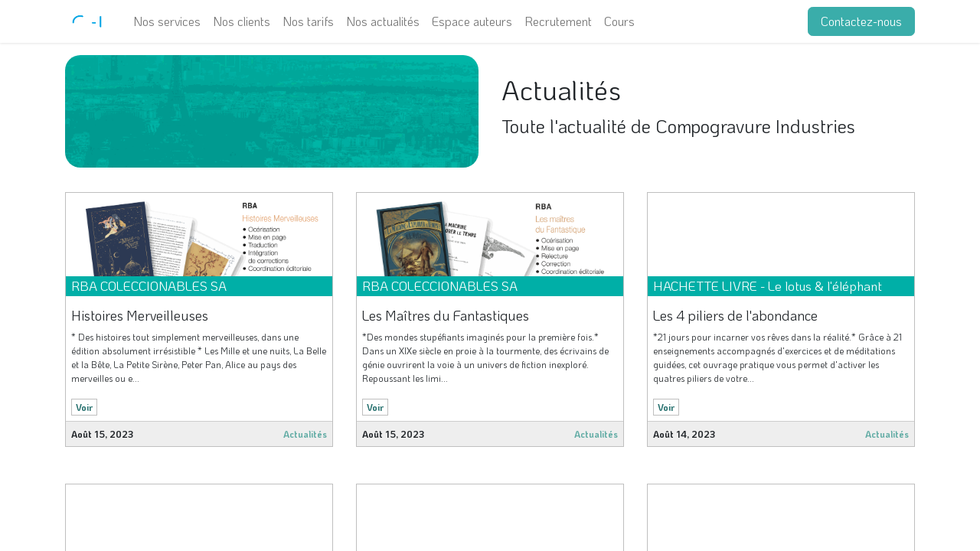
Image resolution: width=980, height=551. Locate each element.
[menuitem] (167, 21)
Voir (84, 407)
